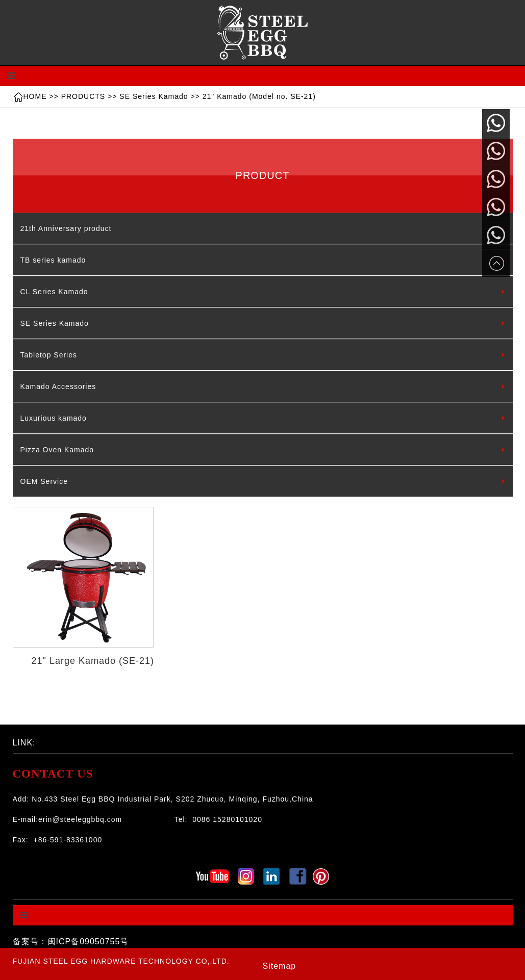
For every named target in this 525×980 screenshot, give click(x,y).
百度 (76, 740)
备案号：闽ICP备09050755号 (71, 942)
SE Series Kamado (154, 96)
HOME (35, 96)
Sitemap (280, 966)
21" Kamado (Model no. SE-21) (259, 96)
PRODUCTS (83, 96)
